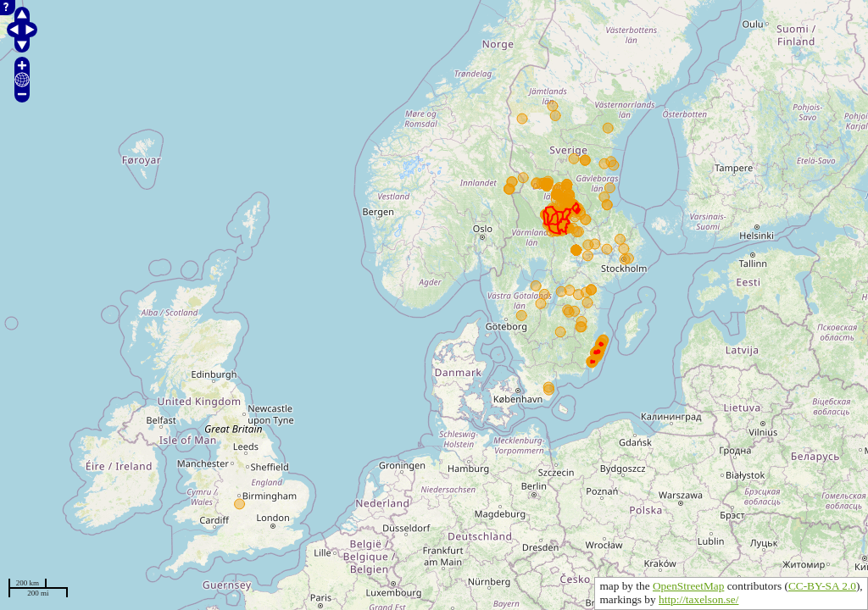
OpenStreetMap (688, 586)
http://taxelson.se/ (698, 599)
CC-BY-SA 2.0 (822, 586)
